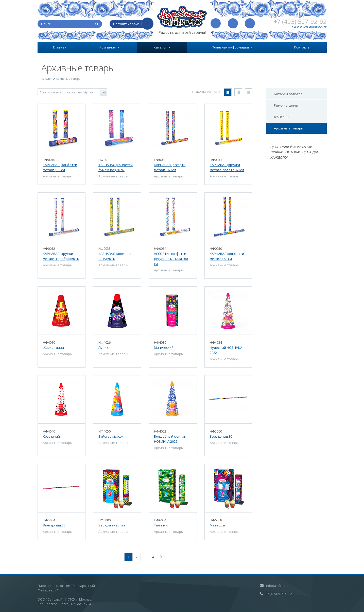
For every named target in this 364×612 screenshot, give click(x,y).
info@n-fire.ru (277, 586)
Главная (60, 47)
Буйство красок (111, 436)
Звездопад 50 (54, 525)
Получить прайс (126, 24)
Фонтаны (282, 117)
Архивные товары (289, 128)
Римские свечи (286, 105)
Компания (109, 47)
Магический (164, 348)
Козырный (51, 436)
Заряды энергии (112, 525)
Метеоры (217, 525)
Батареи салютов (288, 94)
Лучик (103, 348)
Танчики (161, 525)
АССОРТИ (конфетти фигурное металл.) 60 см (171, 259)
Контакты (302, 47)
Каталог (162, 47)
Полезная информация (232, 47)
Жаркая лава (53, 348)
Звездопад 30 (221, 436)
